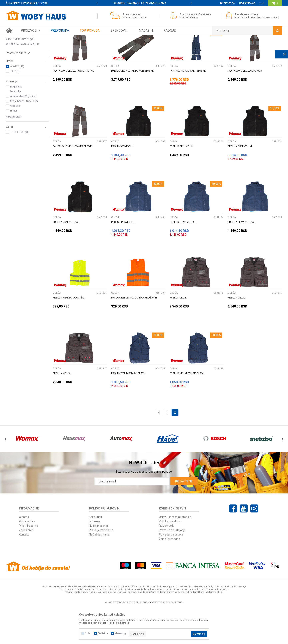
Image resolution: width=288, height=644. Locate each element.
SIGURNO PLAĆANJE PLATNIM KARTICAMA (144, 3)
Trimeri (14, 146)
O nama (24, 552)
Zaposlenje (26, 565)
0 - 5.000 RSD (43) (20, 167)
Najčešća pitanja (99, 570)
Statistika (103, 633)
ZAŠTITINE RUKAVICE (20, 74)
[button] (247, 31)
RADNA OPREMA (52, 38)
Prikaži (240, 46)
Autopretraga (166, 46)
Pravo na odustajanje (172, 565)
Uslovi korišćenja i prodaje (175, 552)
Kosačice (15, 141)
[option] (144, 3)
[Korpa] (275, 5)
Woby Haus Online (16, 38)
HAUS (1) (15, 106)
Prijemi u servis (28, 561)
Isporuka (94, 557)
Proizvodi (34, 38)
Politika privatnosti (171, 557)
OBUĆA (13, 55)
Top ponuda (16, 122)
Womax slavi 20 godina (23, 132)
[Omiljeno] (261, 3)
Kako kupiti (96, 552)
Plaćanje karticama (101, 565)
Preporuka (15, 127)
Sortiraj (183, 46)
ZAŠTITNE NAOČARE (20, 70)
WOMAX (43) (17, 102)
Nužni (88, 633)
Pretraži (142, 46)
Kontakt (24, 570)
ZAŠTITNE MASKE (17, 65)
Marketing (120, 633)
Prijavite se (184, 517)
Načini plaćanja (98, 561)
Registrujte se (247, 3)
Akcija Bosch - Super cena (24, 136)
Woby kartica (27, 557)
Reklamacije (167, 561)
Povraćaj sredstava (171, 570)
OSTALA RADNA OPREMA (22, 79)
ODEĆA (12, 60)
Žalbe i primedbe (169, 574)
